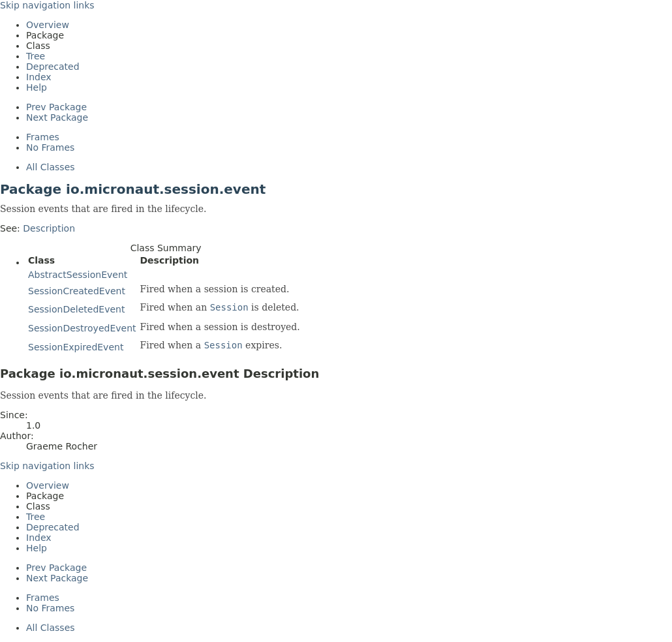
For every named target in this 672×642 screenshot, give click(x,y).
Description (49, 228)
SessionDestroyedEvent (82, 328)
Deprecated (53, 67)
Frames (43, 137)
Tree (36, 56)
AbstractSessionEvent (78, 275)
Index (39, 77)
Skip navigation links (47, 5)
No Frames (50, 147)
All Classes (51, 167)
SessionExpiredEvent (76, 347)
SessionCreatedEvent (77, 291)
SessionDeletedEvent (76, 309)
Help (37, 87)
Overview (48, 25)
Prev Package (56, 107)
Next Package (57, 117)
